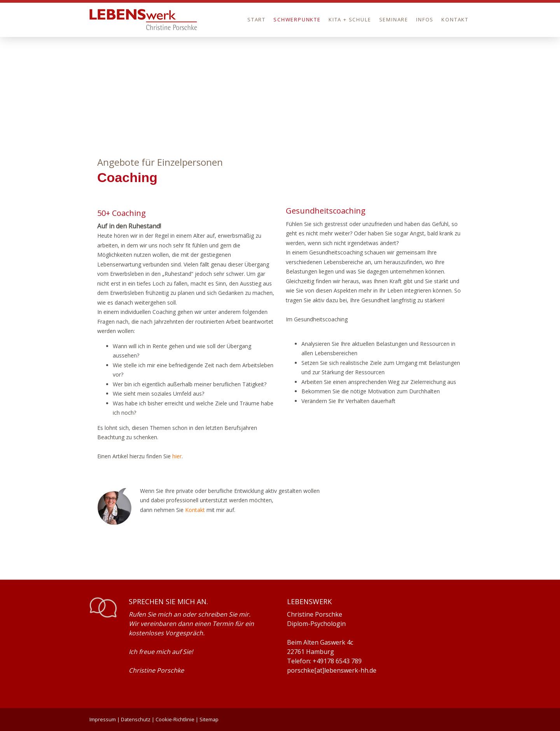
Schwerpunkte (297, 19)
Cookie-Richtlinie (175, 719)
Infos (425, 19)
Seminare (394, 19)
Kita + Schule (350, 19)
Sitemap (209, 719)
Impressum (103, 719)
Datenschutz (136, 719)
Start (256, 19)
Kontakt (455, 19)
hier (177, 456)
